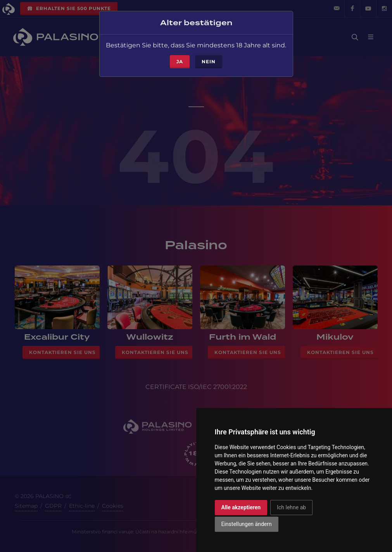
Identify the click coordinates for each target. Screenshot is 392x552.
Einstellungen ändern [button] (247, 524)
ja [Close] (180, 59)
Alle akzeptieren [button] (241, 507)
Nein (209, 59)
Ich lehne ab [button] (291, 507)
